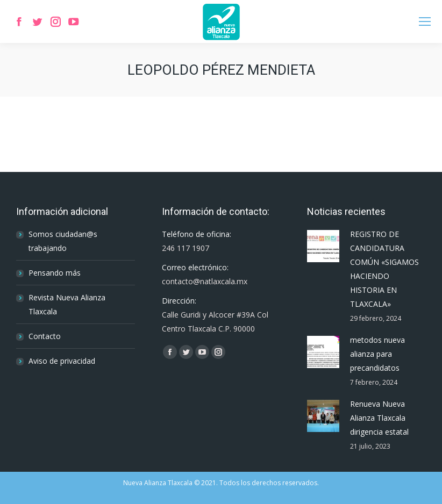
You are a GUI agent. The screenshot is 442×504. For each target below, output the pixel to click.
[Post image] (323, 246)
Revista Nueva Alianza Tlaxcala (67, 304)
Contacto (45, 336)
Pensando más (55, 273)
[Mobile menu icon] (425, 21)
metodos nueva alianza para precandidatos (377, 354)
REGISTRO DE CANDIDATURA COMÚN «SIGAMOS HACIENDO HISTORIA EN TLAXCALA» (384, 269)
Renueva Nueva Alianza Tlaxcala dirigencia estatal (379, 418)
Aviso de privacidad (62, 361)
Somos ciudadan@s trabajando (63, 241)
